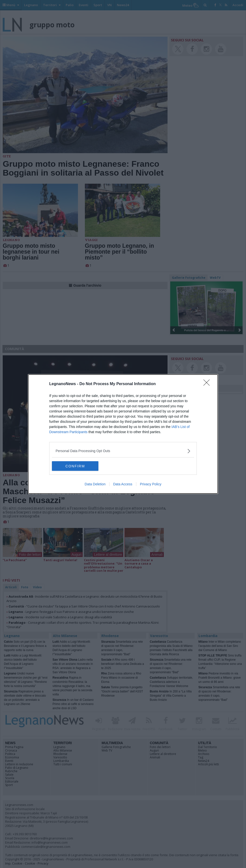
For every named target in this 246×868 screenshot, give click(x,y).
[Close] (208, 384)
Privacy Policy (151, 484)
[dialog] (123, 434)
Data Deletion (95, 484)
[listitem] (123, 451)
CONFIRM (75, 466)
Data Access (123, 484)
